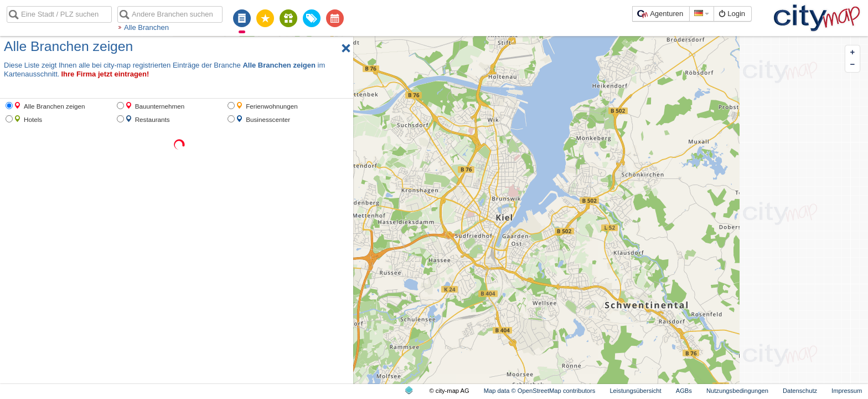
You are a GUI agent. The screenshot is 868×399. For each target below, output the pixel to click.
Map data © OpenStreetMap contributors (540, 391)
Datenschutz (800, 391)
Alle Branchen (146, 27)
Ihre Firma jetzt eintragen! (105, 74)
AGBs (684, 391)
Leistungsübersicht (635, 391)
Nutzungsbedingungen (737, 391)
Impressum (847, 391)
